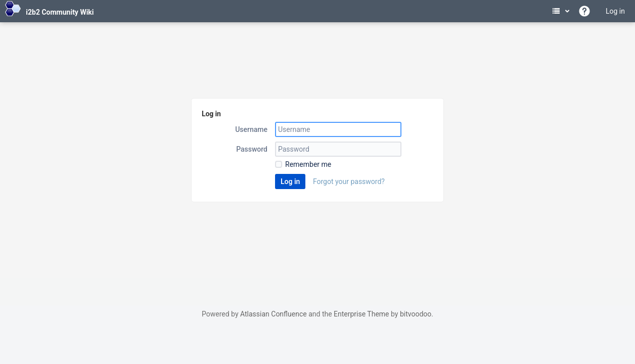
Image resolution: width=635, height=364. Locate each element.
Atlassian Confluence (274, 314)
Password (252, 149)
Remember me (308, 164)
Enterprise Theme (361, 314)
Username (251, 129)
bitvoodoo (416, 314)
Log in (615, 11)
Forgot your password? (349, 181)
